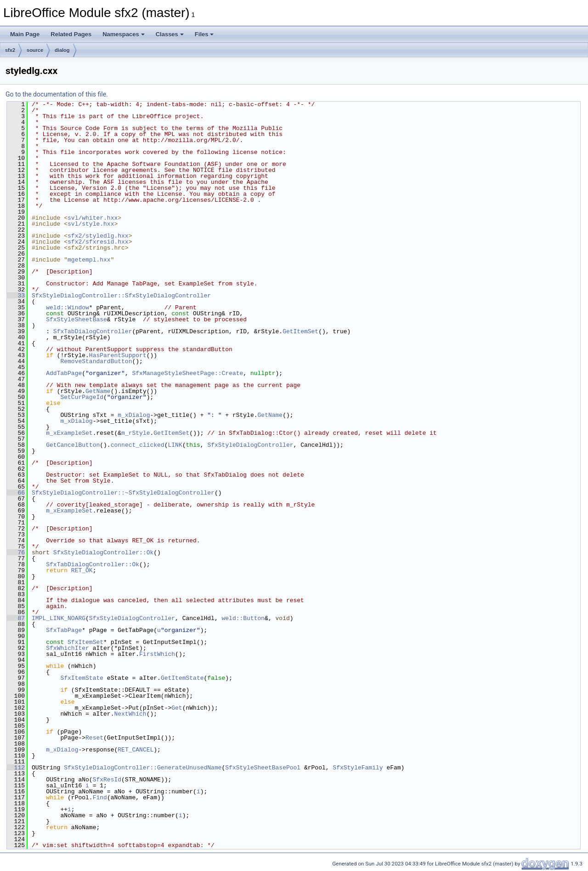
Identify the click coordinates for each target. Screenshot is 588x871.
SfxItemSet (85, 642)
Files (204, 34)
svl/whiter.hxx (93, 218)
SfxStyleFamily (358, 768)
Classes (170, 34)
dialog (62, 50)
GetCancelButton (73, 445)
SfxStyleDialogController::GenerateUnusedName (143, 768)
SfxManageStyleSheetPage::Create (187, 373)
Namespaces (124, 34)
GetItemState (182, 678)
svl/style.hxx (91, 224)
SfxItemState (82, 678)
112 (16, 768)
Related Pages (71, 34)
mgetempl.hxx (89, 260)
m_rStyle (136, 433)
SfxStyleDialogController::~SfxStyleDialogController (123, 493)
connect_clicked (138, 445)
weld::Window (68, 307)
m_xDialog (134, 415)
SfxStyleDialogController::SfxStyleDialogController (121, 296)
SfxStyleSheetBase (76, 319)
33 (16, 296)
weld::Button (243, 618)
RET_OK (82, 570)
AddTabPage (64, 373)
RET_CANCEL (136, 750)
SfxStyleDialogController (250, 445)
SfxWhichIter (68, 648)
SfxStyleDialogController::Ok (103, 552)
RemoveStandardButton (96, 361)
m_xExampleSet (69, 433)
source (35, 50)
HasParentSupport (118, 355)
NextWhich (130, 714)
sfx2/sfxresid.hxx (98, 242)
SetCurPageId (82, 397)
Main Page (25, 34)
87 (16, 618)
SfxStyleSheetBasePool (263, 768)
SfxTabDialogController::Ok (93, 564)
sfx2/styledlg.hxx (98, 236)
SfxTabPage (64, 630)
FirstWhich (157, 654)
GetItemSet (300, 331)
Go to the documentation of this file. (57, 94)
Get (177, 708)
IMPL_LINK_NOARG (59, 618)
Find (100, 797)
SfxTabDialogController (93, 331)
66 (16, 493)
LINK (175, 445)
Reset (94, 738)
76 (16, 552)
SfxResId (107, 780)
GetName (98, 391)
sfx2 (10, 50)
